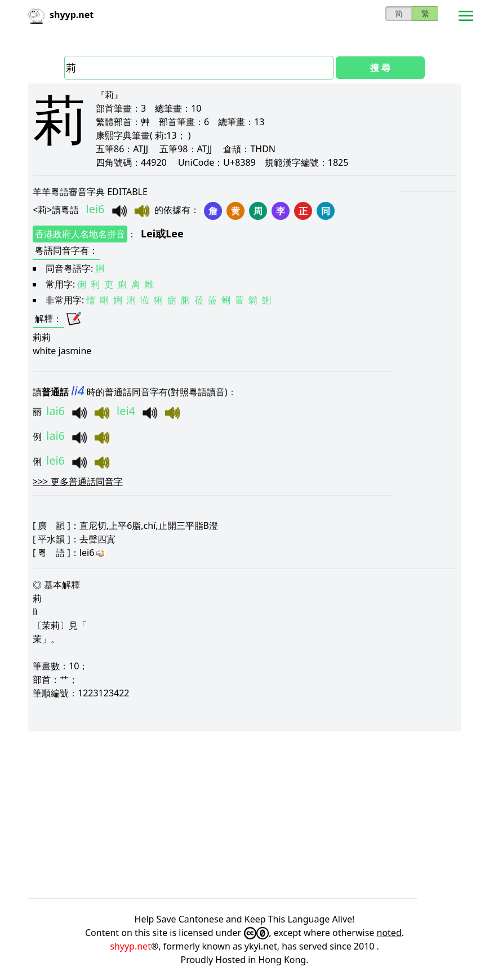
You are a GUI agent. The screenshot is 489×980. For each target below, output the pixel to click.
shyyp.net (130, 946)
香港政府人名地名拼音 (80, 234)
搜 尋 (380, 68)
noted (389, 933)
